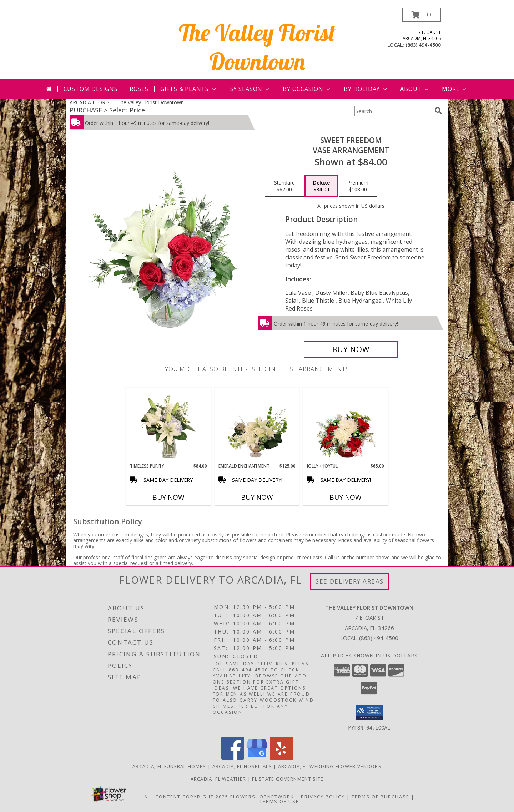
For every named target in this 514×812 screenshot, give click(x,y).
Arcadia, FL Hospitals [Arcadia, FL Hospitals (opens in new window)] (242, 766)
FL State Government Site (288, 778)
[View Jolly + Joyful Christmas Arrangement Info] (346, 425)
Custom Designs (91, 89)
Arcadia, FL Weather (218, 778)
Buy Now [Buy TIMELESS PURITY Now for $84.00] (168, 497)
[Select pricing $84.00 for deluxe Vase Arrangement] (321, 186)
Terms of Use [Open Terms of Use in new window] (279, 801)
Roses (139, 89)
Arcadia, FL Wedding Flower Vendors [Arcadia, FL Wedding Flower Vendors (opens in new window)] (330, 766)
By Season (250, 89)
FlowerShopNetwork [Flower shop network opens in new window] (262, 796)
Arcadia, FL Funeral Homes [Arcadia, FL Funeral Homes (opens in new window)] (169, 766)
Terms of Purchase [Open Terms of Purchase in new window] (381, 796)
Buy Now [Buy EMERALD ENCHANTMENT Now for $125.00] (257, 497)
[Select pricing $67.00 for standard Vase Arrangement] (284, 186)
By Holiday (366, 89)
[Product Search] (393, 111)
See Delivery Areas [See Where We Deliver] (350, 581)
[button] (422, 15)
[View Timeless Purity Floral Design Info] (169, 425)
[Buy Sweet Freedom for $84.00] (351, 349)
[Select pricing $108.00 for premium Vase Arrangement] (358, 186)
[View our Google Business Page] (257, 757)
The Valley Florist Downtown (257, 47)
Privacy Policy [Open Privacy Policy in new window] (323, 796)
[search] (438, 111)
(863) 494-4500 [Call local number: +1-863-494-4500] (423, 45)
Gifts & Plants (189, 89)
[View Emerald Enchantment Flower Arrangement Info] (257, 425)
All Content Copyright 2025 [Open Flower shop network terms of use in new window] (186, 796)
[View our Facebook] (233, 757)
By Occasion (307, 89)
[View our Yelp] (281, 757)
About (415, 89)
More (455, 89)
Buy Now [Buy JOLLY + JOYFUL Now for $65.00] (346, 497)
